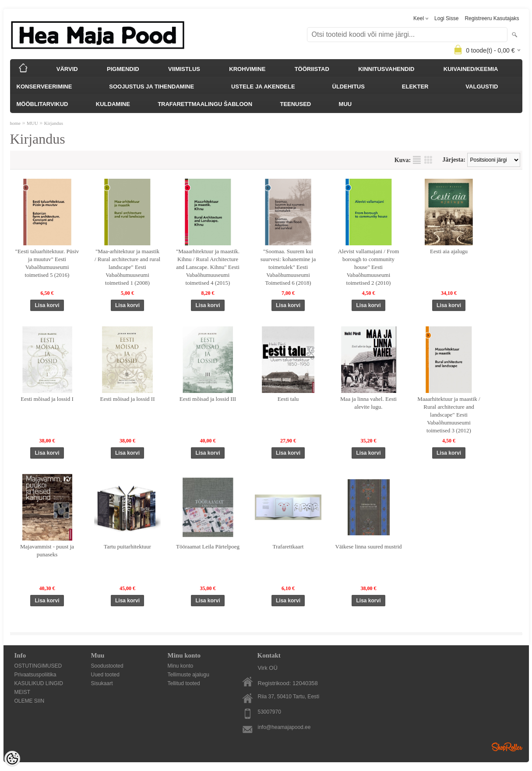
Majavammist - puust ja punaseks (47, 550)
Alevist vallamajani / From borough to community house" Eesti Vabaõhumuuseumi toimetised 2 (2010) (369, 267)
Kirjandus (54, 123)
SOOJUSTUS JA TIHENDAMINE (151, 87)
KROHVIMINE (247, 69)
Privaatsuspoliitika (35, 675)
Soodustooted (107, 666)
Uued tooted (105, 675)
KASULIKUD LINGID (39, 683)
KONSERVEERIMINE (44, 87)
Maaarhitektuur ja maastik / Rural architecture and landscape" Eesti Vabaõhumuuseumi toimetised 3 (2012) (449, 415)
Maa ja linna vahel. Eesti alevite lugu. (368, 403)
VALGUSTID (482, 87)
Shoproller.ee (507, 747)
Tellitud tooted (184, 683)
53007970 (270, 712)
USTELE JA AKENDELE (263, 87)
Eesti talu (288, 399)
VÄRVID (67, 69)
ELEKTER (415, 87)
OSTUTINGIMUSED (38, 666)
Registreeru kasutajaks (492, 18)
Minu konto (181, 666)
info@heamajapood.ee (284, 727)
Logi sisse (446, 18)
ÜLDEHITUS (349, 87)
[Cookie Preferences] (12, 759)
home (15, 123)
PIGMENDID (123, 69)
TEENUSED (295, 104)
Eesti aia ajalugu (449, 251)
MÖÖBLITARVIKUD (42, 104)
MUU (345, 104)
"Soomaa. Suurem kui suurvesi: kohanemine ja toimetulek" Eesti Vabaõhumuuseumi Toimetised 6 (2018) (288, 267)
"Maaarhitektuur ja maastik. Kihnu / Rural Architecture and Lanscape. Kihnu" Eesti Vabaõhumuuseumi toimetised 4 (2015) (208, 267)
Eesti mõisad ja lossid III (208, 399)
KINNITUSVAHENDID (386, 69)
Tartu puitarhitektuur (127, 546)
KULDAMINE (113, 104)
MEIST (23, 692)
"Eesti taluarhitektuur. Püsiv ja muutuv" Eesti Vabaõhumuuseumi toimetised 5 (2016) (47, 263)
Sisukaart (102, 683)
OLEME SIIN (30, 701)
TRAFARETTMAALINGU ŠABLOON (205, 104)
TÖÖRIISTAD (312, 69)
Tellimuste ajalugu (188, 675)
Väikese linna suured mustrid (369, 546)
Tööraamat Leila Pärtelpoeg (208, 546)
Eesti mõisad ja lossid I (47, 399)
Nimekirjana (417, 160)
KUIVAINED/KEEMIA (471, 69)
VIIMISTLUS (184, 69)
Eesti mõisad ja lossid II (128, 399)
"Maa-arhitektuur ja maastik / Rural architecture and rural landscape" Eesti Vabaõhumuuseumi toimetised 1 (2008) (127, 267)
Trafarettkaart (288, 546)
